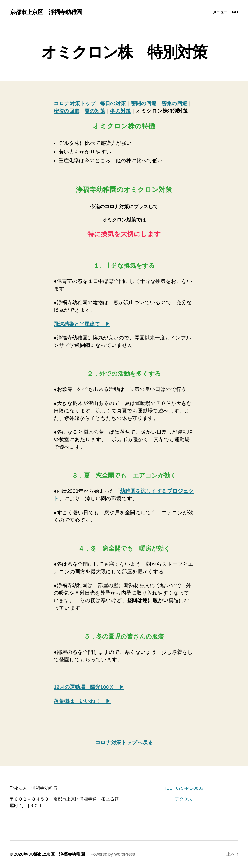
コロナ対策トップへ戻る (124, 742)
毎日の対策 (113, 103)
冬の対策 (120, 111)
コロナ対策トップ (75, 103)
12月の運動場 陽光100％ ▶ (89, 687)
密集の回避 (174, 103)
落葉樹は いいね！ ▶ (82, 701)
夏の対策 (95, 111)
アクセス (184, 799)
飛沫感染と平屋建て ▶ (82, 324)
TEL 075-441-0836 (184, 788)
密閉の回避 (144, 103)
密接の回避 (67, 111)
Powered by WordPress (113, 854)
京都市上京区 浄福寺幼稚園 (46, 12)
